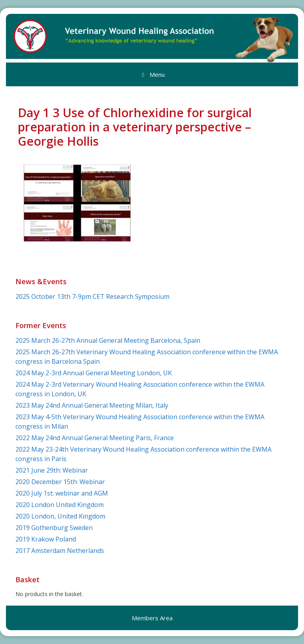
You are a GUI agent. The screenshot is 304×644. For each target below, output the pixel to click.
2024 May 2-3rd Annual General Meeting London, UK (94, 373)
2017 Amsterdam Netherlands (60, 551)
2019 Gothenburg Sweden (54, 528)
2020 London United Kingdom (60, 505)
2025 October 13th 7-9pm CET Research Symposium (92, 296)
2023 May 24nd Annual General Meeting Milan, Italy (92, 405)
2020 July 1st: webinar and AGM (62, 493)
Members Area (152, 618)
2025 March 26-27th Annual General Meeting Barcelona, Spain (108, 340)
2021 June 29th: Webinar (52, 470)
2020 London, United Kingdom (60, 516)
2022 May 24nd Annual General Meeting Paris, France (95, 438)
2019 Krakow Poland (46, 539)
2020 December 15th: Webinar (60, 482)
